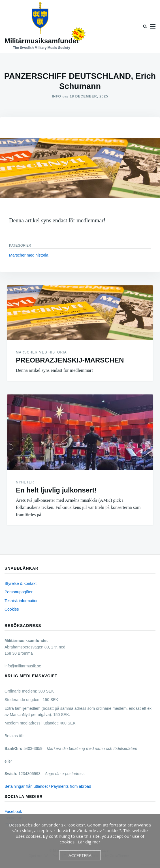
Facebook (13, 811)
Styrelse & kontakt (21, 583)
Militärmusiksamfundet (41, 41)
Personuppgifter (19, 592)
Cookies (12, 609)
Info (56, 96)
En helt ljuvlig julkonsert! (56, 490)
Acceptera (80, 855)
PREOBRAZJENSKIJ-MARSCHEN (70, 360)
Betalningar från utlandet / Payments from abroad (48, 786)
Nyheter (25, 482)
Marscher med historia (29, 255)
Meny (153, 26)
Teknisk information (22, 601)
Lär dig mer (89, 842)
